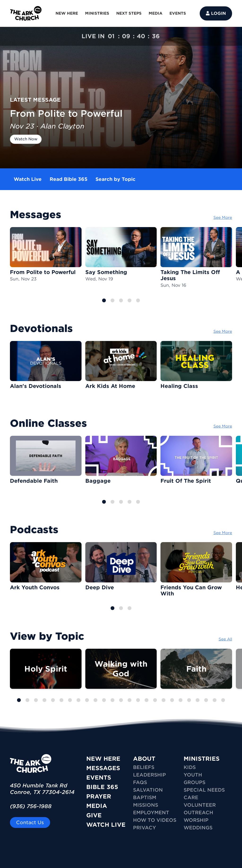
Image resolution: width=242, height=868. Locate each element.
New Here (103, 759)
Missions (146, 805)
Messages (103, 768)
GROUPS (194, 782)
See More (223, 218)
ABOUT (144, 759)
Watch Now (26, 139)
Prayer (99, 796)
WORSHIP (196, 820)
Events (99, 778)
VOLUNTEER (200, 805)
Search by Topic (115, 179)
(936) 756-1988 (31, 806)
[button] (104, 300)
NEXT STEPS (129, 13)
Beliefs (144, 767)
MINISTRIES (97, 13)
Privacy (145, 828)
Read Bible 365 (69, 179)
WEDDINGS (198, 828)
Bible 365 (102, 787)
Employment (151, 813)
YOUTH (193, 775)
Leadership (149, 775)
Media (97, 806)
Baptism (145, 797)
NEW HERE (67, 13)
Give (94, 815)
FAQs (140, 782)
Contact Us (30, 822)
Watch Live (28, 179)
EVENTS (178, 13)
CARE (191, 797)
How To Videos (155, 820)
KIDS (190, 767)
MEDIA (156, 13)
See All (225, 639)
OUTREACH (198, 813)
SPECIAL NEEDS (204, 790)
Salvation (148, 790)
